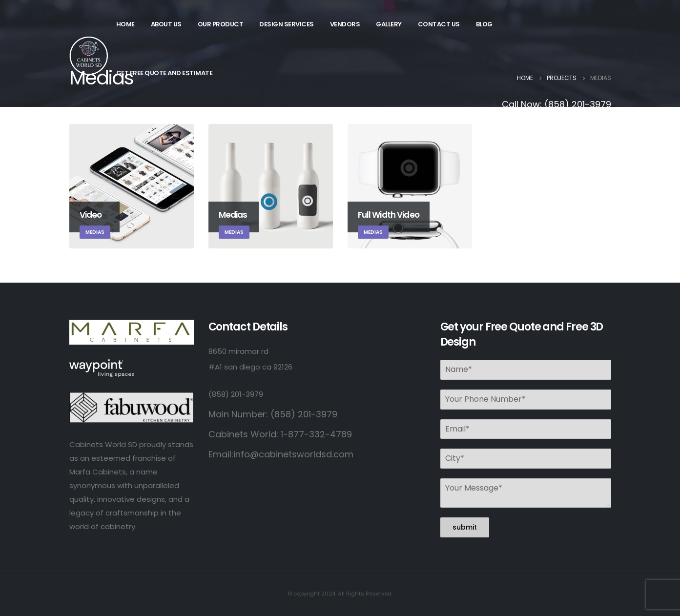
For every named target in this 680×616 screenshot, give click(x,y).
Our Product (221, 24)
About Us (166, 24)
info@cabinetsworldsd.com (293, 454)
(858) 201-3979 (578, 104)
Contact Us (439, 24)
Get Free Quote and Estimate (165, 73)
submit (465, 527)
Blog (484, 24)
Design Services (287, 24)
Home (125, 24)
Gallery (389, 24)
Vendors (345, 24)
